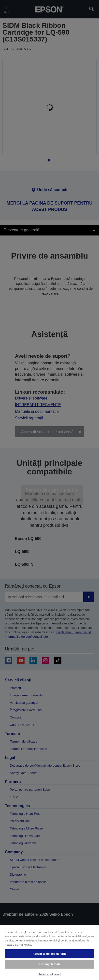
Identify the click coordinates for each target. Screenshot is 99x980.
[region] (49, 952)
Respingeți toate (49, 964)
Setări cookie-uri (49, 974)
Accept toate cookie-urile (49, 954)
